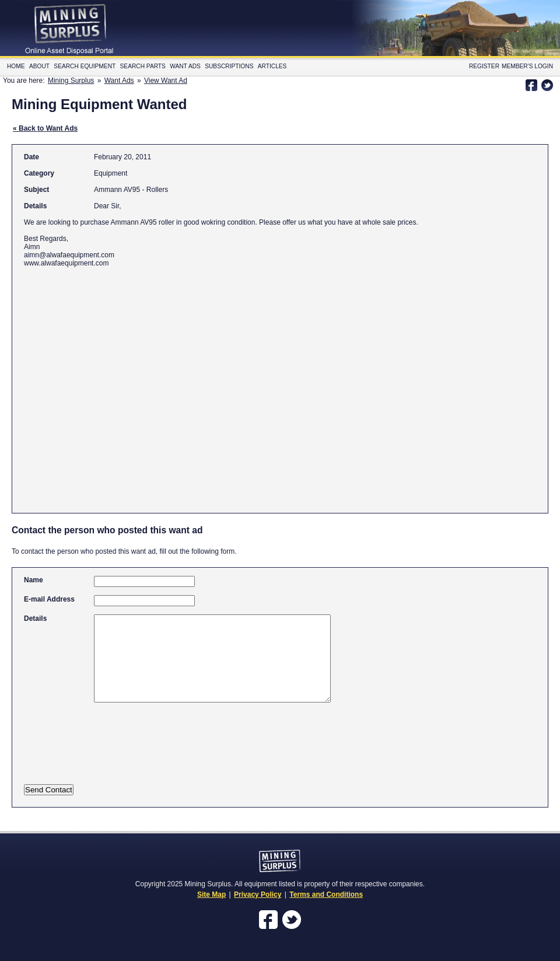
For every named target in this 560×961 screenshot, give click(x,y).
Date (32, 157)
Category (39, 173)
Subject (36, 190)
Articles (272, 66)
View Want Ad (166, 81)
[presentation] (139, 751)
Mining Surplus (71, 81)
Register (484, 66)
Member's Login (527, 66)
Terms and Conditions (326, 894)
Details (35, 206)
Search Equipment (85, 66)
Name (34, 580)
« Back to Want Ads (45, 128)
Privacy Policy (258, 894)
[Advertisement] (109, 385)
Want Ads (185, 66)
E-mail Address (49, 599)
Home (16, 66)
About (39, 66)
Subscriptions (229, 66)
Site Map (211, 894)
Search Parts (143, 66)
